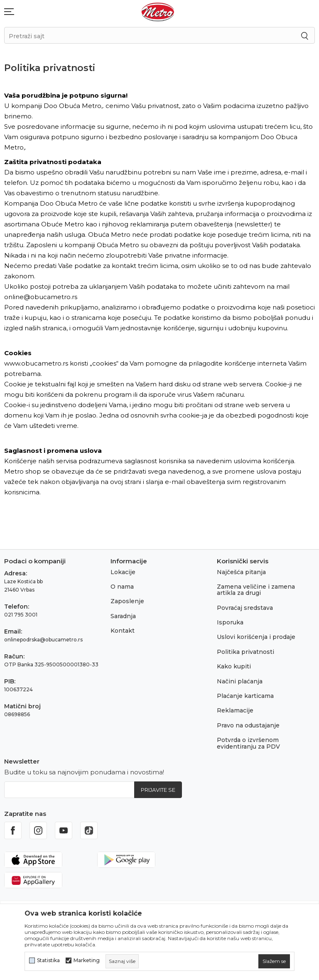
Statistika (48, 960)
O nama (122, 587)
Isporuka (230, 622)
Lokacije (123, 572)
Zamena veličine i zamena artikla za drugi (256, 590)
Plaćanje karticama (245, 696)
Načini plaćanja (240, 681)
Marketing (87, 960)
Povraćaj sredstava (245, 608)
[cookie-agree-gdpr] (274, 961)
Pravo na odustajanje (248, 725)
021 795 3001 (21, 615)
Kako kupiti (234, 666)
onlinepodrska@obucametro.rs (43, 640)
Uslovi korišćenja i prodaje (256, 637)
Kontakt (123, 631)
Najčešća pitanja (241, 572)
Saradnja (123, 616)
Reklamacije (235, 710)
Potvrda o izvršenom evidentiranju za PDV (248, 743)
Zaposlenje (127, 601)
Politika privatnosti (245, 652)
